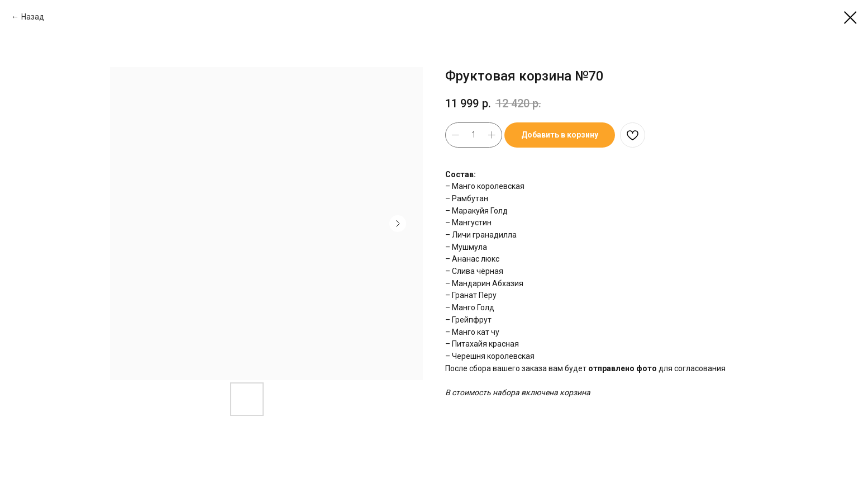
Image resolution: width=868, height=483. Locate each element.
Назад (33, 17)
